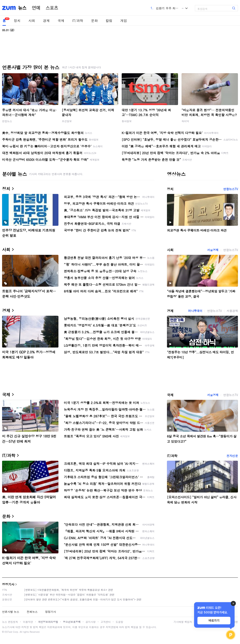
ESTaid (8, 632)
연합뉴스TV (231, 189)
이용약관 (28, 622)
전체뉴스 (32, 612)
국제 (61, 21)
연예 (36, 8)
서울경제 (213, 250)
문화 (94, 21)
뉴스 (22, 8)
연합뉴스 (7, 121)
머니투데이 (195, 311)
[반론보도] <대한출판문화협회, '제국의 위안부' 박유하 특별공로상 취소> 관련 (69, 590)
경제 (46, 21)
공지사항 (91, 622)
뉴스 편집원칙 (10, 622)
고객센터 (106, 622)
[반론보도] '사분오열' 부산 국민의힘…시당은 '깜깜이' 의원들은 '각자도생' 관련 (69, 595)
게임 (124, 21)
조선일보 (67, 121)
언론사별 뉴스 (11, 612)
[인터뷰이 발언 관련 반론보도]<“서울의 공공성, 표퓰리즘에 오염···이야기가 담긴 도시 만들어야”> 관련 (83, 599)
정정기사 (8, 584)
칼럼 (109, 21)
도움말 (119, 622)
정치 (17, 21)
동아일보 (127, 121)
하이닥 (185, 121)
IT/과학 (78, 21)
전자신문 (232, 456)
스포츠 (52, 8)
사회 (32, 21)
